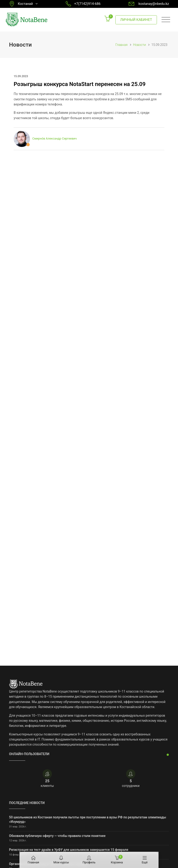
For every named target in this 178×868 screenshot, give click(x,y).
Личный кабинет (136, 20)
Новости (139, 45)
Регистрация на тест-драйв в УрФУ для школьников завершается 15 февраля (69, 850)
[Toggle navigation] (166, 20)
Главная (121, 45)
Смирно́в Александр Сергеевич (54, 139)
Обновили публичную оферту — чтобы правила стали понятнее (57, 836)
